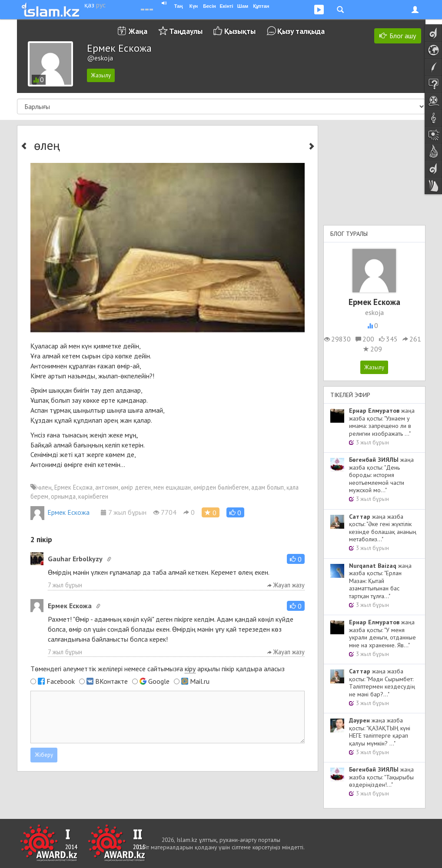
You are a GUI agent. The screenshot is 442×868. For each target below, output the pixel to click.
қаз (89, 5)
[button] (235, 512)
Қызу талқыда (301, 31)
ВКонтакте (111, 681)
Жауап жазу (286, 585)
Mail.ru (200, 681)
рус (101, 5)
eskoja (374, 312)
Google (159, 681)
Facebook (61, 681)
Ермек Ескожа (60, 512)
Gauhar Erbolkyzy (75, 559)
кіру (190, 669)
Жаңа (138, 31)
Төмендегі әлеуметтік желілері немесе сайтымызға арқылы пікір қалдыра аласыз (158, 669)
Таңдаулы (186, 31)
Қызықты (240, 31)
